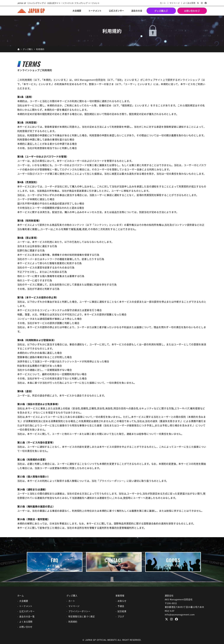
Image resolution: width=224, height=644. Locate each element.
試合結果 (122, 611)
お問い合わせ (26, 627)
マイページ (175, 3)
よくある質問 (189, 3)
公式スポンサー (27, 611)
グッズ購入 (72, 596)
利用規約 (73, 622)
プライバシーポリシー (79, 611)
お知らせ (122, 601)
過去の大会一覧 (27, 616)
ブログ (121, 616)
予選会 (121, 606)
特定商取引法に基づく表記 (82, 616)
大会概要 (24, 601)
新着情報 (120, 596)
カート (163, 3)
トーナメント (26, 606)
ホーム (21, 596)
